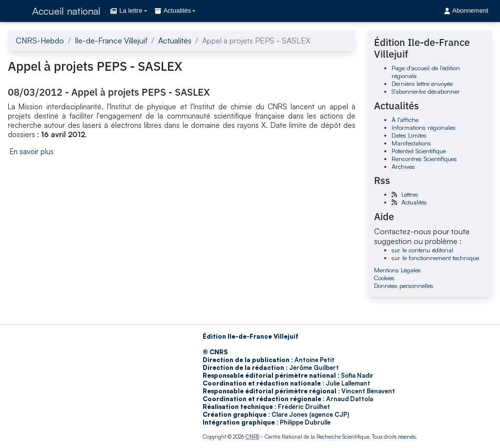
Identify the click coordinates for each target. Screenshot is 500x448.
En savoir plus (32, 152)
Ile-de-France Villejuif (111, 41)
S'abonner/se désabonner (426, 91)
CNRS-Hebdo (40, 41)
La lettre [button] (126, 10)
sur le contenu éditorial (422, 250)
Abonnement (466, 10)
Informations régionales (424, 127)
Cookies (384, 278)
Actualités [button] (173, 10)
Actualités (175, 41)
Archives (403, 166)
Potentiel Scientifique (419, 151)
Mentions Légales (397, 270)
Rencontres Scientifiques (424, 159)
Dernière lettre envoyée (422, 83)
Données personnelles (404, 285)
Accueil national (66, 11)
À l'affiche (405, 120)
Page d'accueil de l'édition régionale (426, 72)
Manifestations (411, 143)
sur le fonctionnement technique (435, 258)
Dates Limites (409, 135)
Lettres (410, 194)
